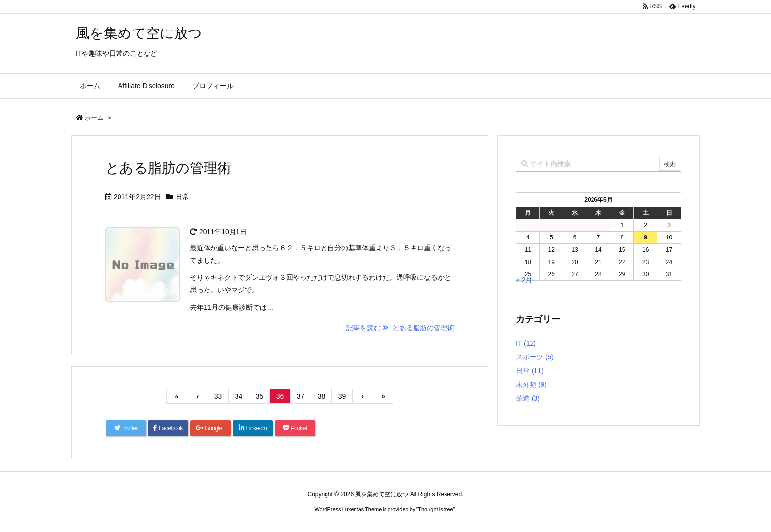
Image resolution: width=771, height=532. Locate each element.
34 (239, 396)
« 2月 (524, 280)
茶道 (528, 398)
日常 (182, 197)
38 (322, 396)
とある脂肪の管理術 (168, 168)
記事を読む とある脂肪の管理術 (400, 328)
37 (301, 396)
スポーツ (535, 357)
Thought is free (435, 509)
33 (218, 396)
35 (260, 396)
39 (342, 396)
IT (526, 343)
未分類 (531, 384)
